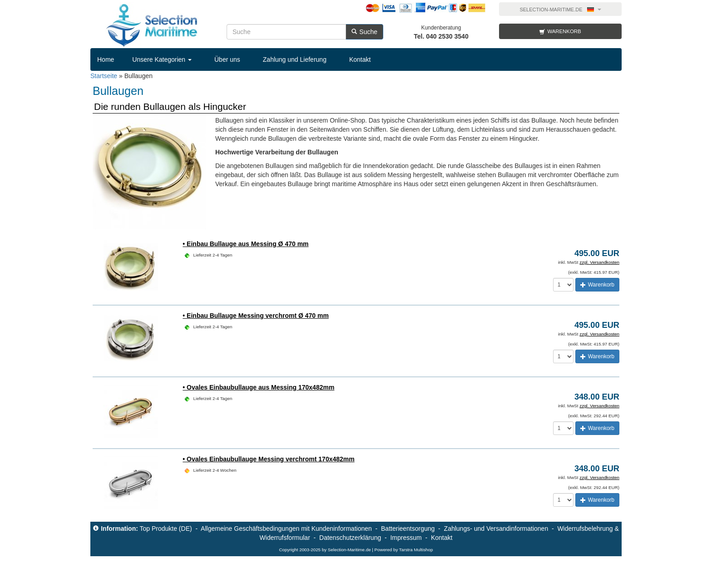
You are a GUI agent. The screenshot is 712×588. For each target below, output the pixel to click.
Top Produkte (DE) (166, 529)
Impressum (406, 538)
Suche (364, 32)
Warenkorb (560, 32)
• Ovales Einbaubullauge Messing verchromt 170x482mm (268, 459)
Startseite (104, 76)
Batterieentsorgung (408, 529)
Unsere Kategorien (162, 59)
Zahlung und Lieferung (295, 59)
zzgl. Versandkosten (599, 262)
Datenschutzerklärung (350, 538)
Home (106, 59)
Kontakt (360, 59)
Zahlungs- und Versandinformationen (496, 529)
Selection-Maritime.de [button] (560, 10)
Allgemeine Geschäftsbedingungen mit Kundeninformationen (286, 529)
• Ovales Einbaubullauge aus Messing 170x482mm (258, 387)
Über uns (227, 59)
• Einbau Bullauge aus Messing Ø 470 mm (245, 244)
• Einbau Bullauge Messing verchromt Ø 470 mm (256, 316)
